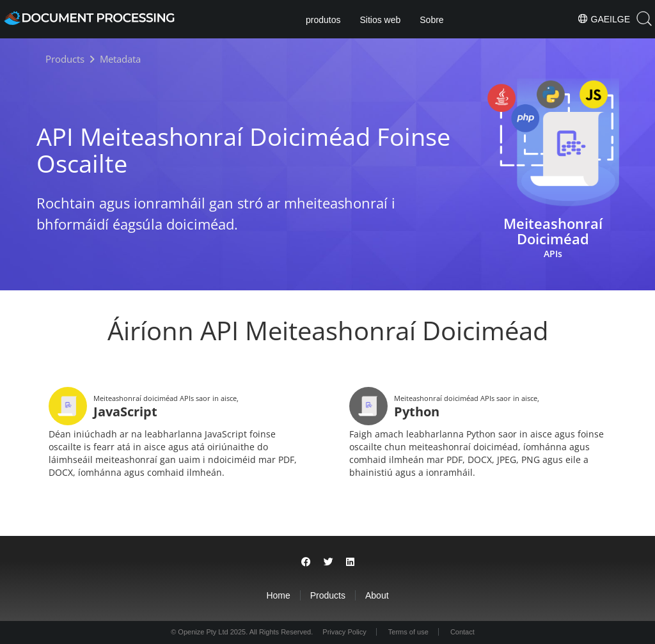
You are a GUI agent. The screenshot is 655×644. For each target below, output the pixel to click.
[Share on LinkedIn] (350, 562)
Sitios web (380, 20)
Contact (462, 632)
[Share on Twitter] (328, 562)
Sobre (431, 20)
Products (328, 595)
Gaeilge (604, 19)
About (377, 595)
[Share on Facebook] (306, 562)
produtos (323, 20)
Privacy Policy (344, 632)
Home (278, 595)
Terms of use (408, 632)
